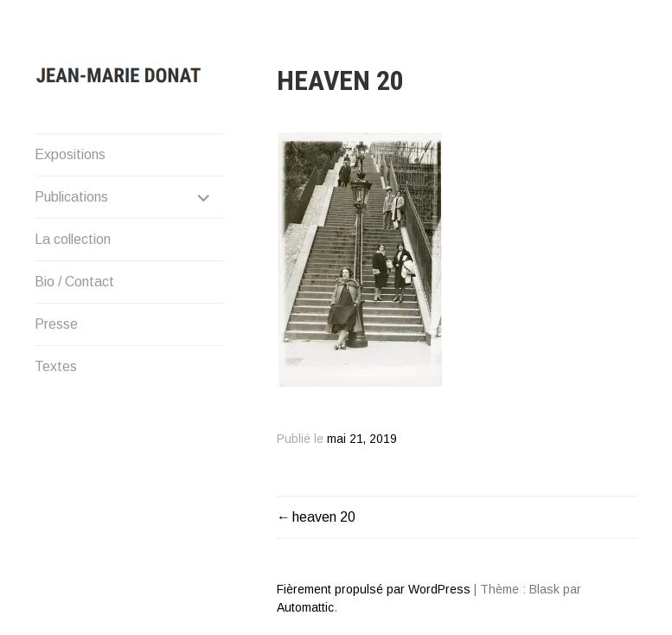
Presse (56, 324)
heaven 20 (324, 517)
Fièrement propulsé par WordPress (374, 589)
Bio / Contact (74, 282)
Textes (56, 366)
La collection (73, 239)
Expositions (70, 154)
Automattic (305, 607)
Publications (71, 197)
